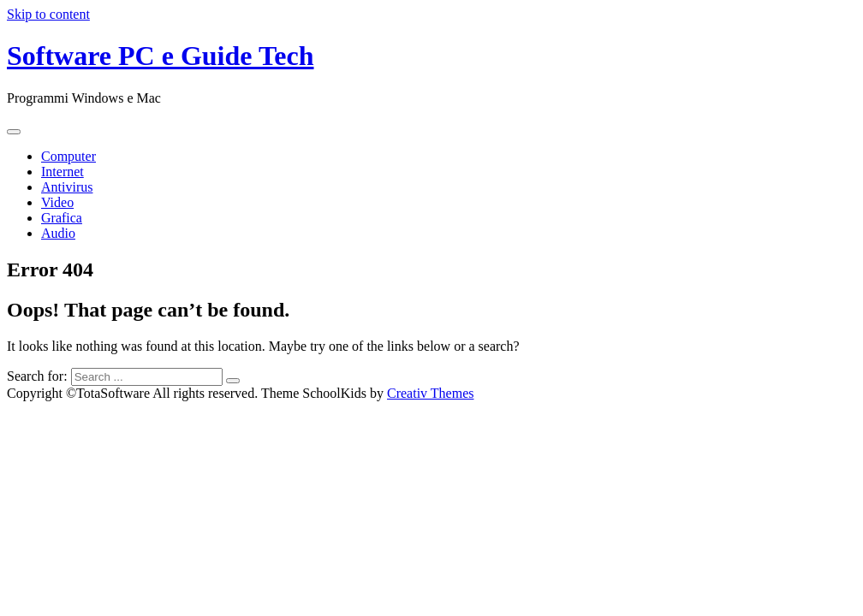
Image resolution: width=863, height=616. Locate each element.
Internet (62, 172)
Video (57, 202)
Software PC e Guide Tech (161, 56)
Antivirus (67, 187)
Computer (68, 156)
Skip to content (48, 14)
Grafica (62, 218)
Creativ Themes (430, 393)
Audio (58, 233)
